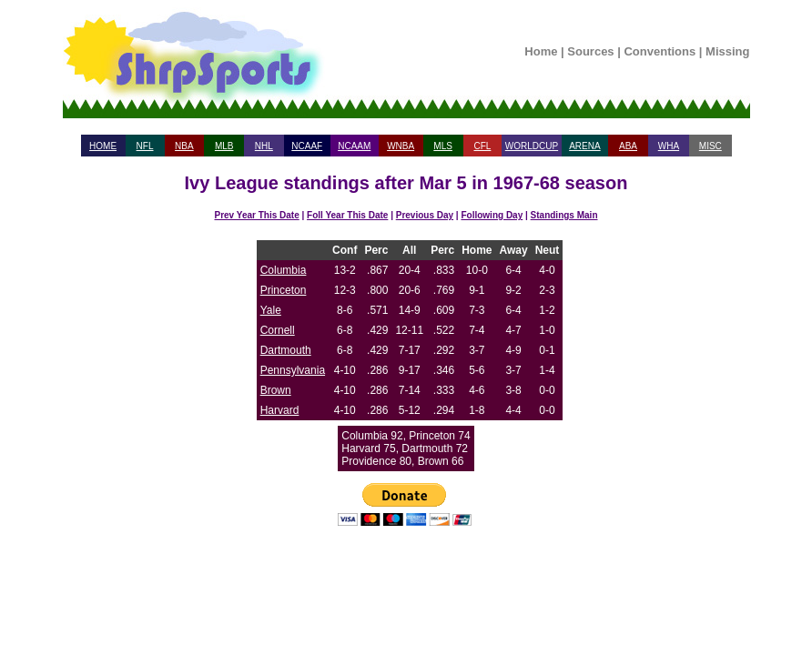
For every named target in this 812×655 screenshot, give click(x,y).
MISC (710, 146)
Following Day (492, 215)
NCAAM (354, 146)
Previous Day (425, 215)
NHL (264, 146)
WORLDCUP (532, 146)
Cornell (278, 330)
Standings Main (564, 215)
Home (541, 51)
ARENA (584, 146)
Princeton (284, 290)
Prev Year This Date (257, 215)
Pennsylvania (293, 370)
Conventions (660, 51)
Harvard (280, 410)
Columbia (284, 270)
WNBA (401, 146)
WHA (669, 146)
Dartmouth (286, 350)
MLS (443, 146)
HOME (103, 146)
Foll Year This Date (347, 215)
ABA (628, 146)
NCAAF (307, 146)
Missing (727, 51)
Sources (590, 51)
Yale (271, 310)
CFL (482, 146)
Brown (276, 390)
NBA (184, 146)
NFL (145, 146)
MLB (224, 146)
